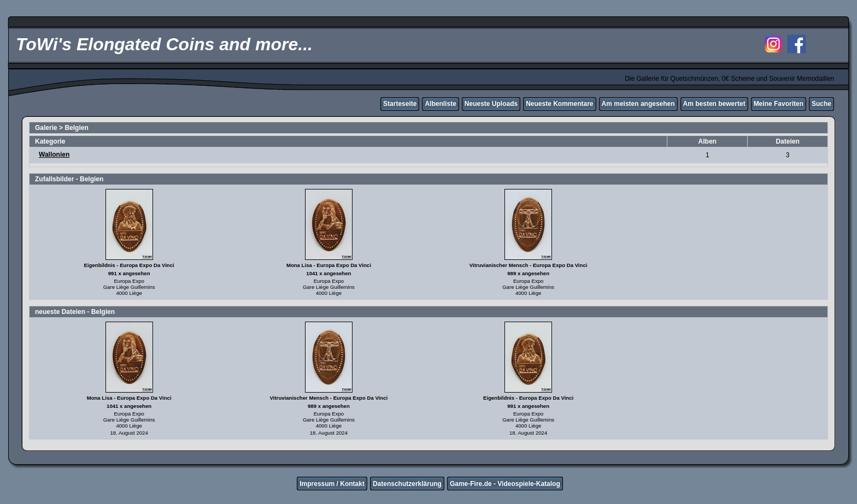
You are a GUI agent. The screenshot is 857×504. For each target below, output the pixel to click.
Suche (821, 104)
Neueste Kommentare (559, 104)
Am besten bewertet (714, 104)
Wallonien (54, 155)
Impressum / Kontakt (332, 484)
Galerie (46, 128)
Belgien (76, 128)
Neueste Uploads (491, 104)
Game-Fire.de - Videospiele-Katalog (505, 484)
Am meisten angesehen (638, 104)
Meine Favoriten (779, 104)
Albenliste (440, 104)
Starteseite (400, 104)
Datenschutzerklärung (407, 484)
